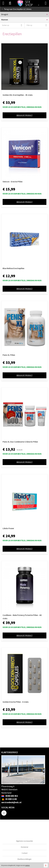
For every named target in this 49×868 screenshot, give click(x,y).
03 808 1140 (9, 799)
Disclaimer (25, 847)
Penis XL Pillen (9, 355)
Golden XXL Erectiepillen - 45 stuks (18, 95)
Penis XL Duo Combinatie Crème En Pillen (20, 442)
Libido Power (8, 528)
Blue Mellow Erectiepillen (13, 268)
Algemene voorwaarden (24, 841)
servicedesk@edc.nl (11, 802)
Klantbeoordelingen (24, 859)
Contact (25, 853)
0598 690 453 (10, 796)
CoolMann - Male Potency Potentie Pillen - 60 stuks (22, 617)
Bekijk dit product (25, 115)
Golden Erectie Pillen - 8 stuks (16, 702)
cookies (27, 865)
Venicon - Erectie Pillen (13, 182)
